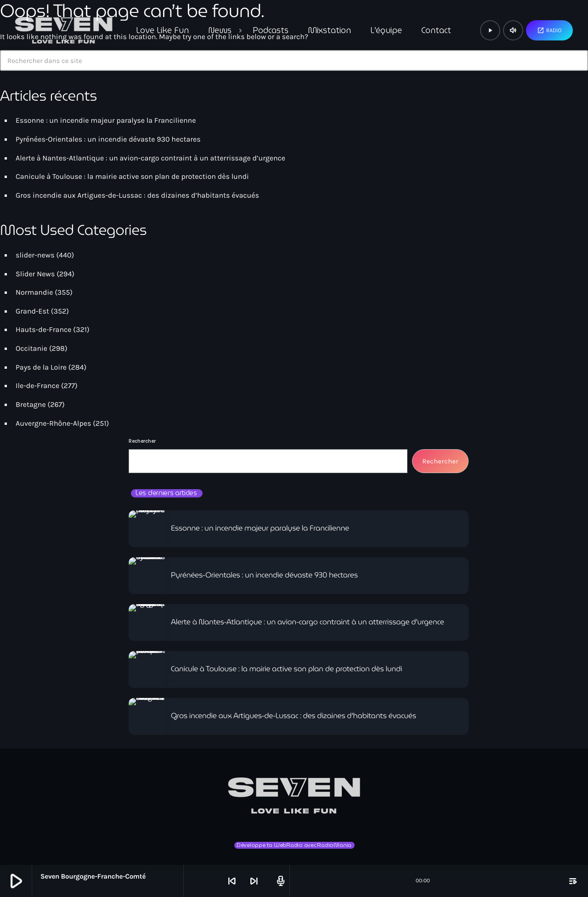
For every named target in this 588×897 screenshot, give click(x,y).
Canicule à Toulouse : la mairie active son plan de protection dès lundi (132, 177)
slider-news (35, 255)
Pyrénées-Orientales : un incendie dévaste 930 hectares (108, 140)
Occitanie (31, 349)
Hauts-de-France (44, 330)
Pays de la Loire (41, 368)
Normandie (34, 293)
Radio (549, 30)
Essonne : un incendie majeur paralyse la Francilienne (106, 121)
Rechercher (142, 441)
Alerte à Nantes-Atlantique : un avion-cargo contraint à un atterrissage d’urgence (150, 158)
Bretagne (31, 405)
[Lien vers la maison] (64, 30)
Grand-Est (32, 311)
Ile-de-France (37, 386)
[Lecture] (490, 30)
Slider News (35, 274)
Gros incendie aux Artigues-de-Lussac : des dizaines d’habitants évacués (137, 196)
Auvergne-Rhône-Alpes (53, 424)
